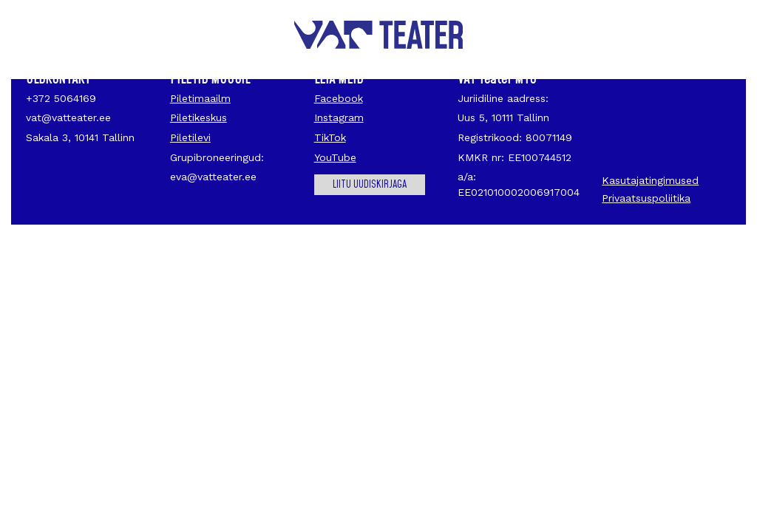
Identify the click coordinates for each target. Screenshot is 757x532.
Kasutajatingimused (650, 180)
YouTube (335, 157)
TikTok (330, 137)
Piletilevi (190, 137)
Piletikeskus (198, 117)
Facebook (339, 98)
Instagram (339, 117)
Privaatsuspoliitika (646, 198)
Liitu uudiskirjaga (370, 185)
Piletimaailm (200, 98)
